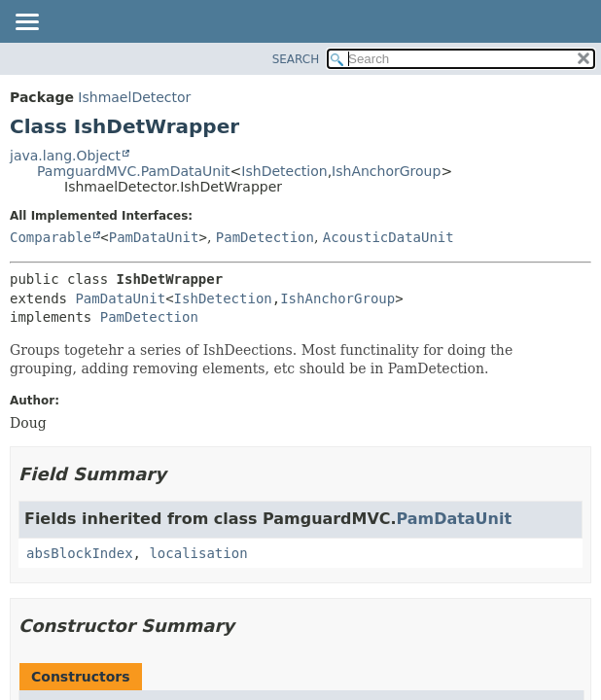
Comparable (51, 237)
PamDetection (265, 237)
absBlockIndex (80, 553)
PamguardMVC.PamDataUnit (134, 171)
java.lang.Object (65, 156)
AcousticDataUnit (389, 237)
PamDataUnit (154, 237)
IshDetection (284, 171)
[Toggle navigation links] (26, 23)
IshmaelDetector (134, 97)
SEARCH (296, 59)
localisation (198, 553)
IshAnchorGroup (386, 171)
